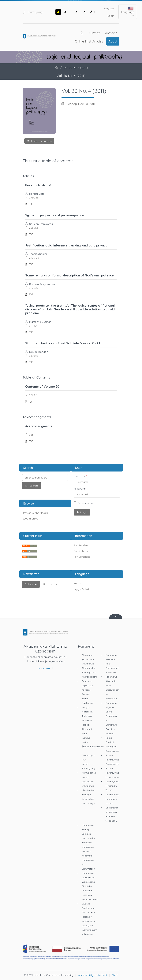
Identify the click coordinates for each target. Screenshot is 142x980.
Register (109, 8)
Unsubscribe (50, 584)
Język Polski (81, 589)
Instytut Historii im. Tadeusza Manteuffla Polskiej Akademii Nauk (87, 720)
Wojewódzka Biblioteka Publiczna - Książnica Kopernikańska (90, 891)
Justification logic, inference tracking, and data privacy (66, 245)
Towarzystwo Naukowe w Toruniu (112, 799)
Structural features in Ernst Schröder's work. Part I (63, 343)
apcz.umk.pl (45, 668)
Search (33, 486)
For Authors (81, 551)
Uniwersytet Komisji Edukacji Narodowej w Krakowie (88, 834)
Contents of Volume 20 (42, 386)
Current (94, 33)
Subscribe (31, 584)
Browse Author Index (35, 513)
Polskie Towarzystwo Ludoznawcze (112, 773)
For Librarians (82, 557)
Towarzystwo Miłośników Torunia (112, 786)
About (113, 41)
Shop (115, 975)
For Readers (81, 545)
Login (111, 16)
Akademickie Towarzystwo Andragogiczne (90, 672)
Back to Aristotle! (38, 185)
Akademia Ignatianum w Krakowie (88, 659)
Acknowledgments (39, 426)
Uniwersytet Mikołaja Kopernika (88, 851)
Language (128, 12)
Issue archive (30, 519)
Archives (111, 33)
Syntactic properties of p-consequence (55, 215)
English (78, 583)
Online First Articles (89, 41)
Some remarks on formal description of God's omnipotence (69, 275)
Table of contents (41, 141)
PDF (31, 204)
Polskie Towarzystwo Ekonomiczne (112, 760)
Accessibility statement (93, 975)
